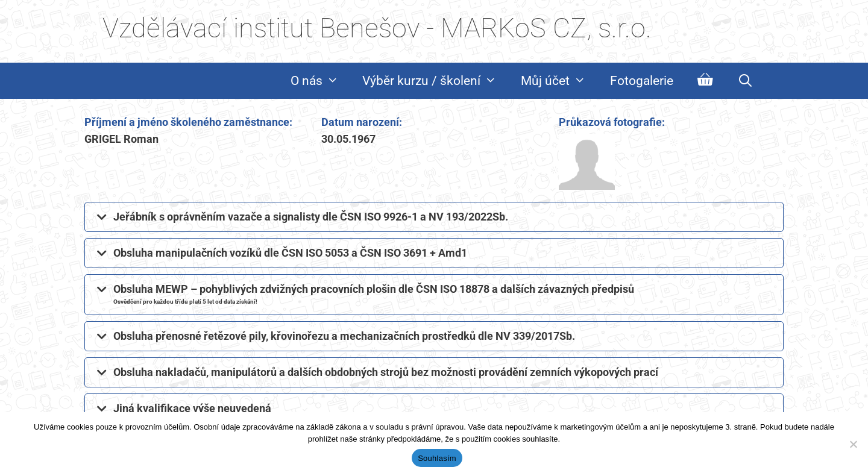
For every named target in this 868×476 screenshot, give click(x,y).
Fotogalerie (642, 81)
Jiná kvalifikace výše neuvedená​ (192, 408)
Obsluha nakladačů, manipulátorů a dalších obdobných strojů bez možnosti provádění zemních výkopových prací (386, 372)
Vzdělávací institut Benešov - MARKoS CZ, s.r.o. (377, 28)
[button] (434, 217)
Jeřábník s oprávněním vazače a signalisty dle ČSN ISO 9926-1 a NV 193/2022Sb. (311, 217)
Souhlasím (437, 458)
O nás (321, 81)
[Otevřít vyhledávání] (745, 81)
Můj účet (559, 81)
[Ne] (853, 444)
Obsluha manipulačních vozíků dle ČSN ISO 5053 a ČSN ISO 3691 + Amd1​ (290, 253)
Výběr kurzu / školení (436, 81)
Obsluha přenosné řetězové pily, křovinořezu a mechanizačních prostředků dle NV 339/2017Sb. (344, 336)
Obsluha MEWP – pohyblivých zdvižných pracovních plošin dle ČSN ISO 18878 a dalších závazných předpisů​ (374, 294)
